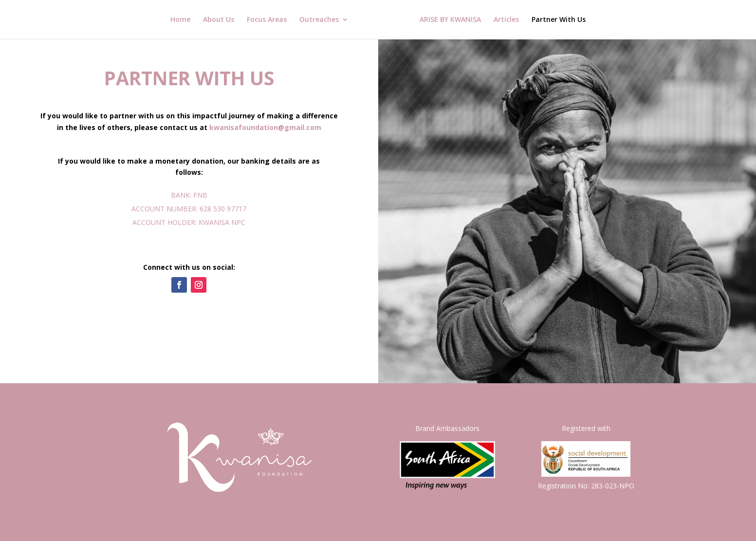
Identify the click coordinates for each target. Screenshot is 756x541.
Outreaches (319, 20)
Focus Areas (267, 20)
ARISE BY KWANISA (450, 20)
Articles (506, 20)
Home (180, 20)
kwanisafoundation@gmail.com (265, 127)
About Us (219, 20)
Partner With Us (559, 20)
